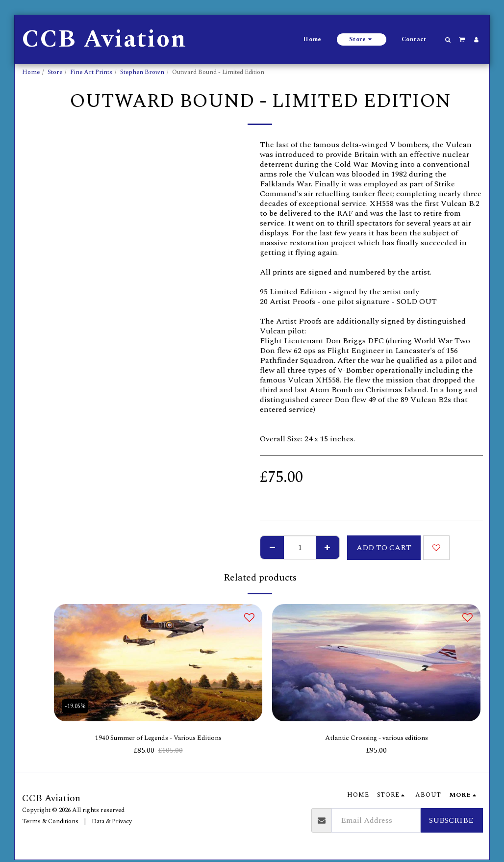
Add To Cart (384, 548)
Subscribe (451, 822)
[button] (448, 40)
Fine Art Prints (91, 72)
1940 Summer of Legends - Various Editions (158, 739)
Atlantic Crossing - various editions (377, 739)
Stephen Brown (142, 72)
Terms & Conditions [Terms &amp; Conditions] (50, 823)
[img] (158, 663)
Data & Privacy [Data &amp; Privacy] (112, 823)
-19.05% (76, 705)
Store (55, 72)
